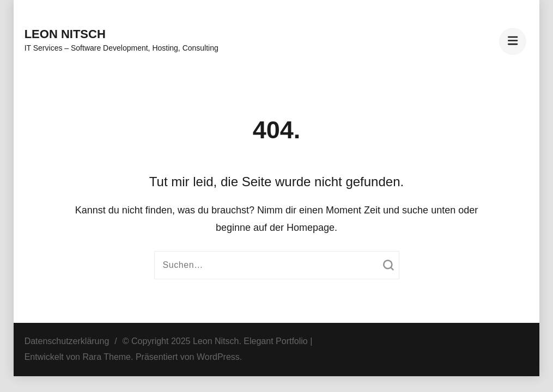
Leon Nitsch (65, 34)
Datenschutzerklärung (67, 341)
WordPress (218, 357)
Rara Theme (107, 357)
